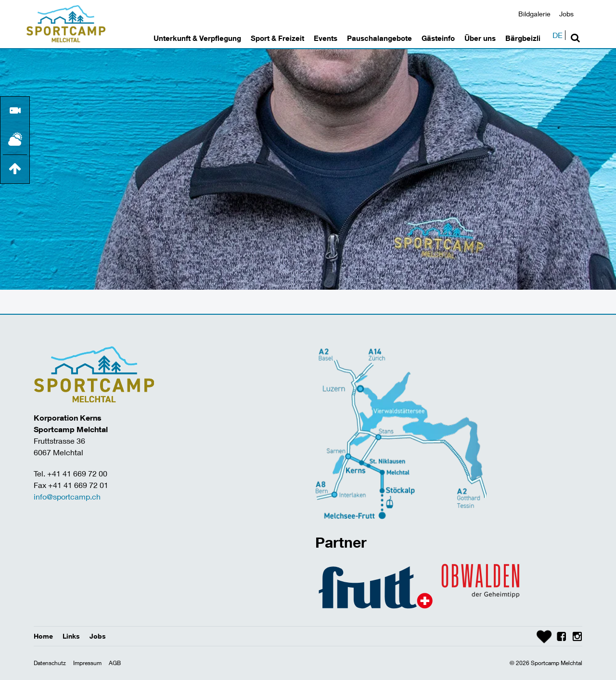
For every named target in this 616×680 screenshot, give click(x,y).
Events (326, 38)
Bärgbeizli (523, 38)
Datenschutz (50, 663)
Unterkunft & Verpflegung (197, 38)
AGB (115, 663)
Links (71, 636)
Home (43, 636)
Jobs (566, 14)
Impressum (87, 663)
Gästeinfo (438, 38)
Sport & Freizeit (277, 38)
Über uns (480, 38)
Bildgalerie (534, 14)
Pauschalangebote (379, 38)
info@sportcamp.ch (67, 496)
